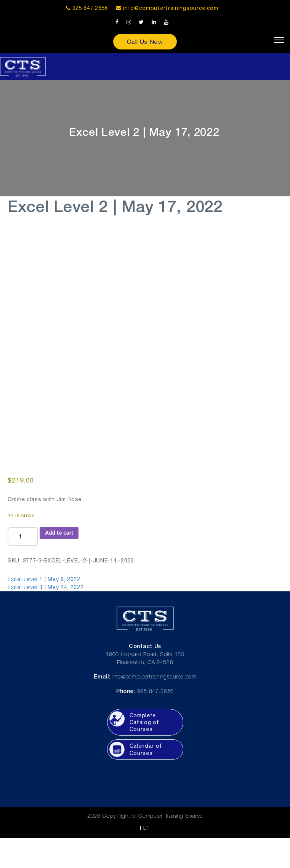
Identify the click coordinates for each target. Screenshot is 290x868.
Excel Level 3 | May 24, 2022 (46, 587)
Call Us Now (145, 41)
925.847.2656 (87, 8)
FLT (145, 828)
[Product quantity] (23, 537)
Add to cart (59, 533)
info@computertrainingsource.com (171, 8)
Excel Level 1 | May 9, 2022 (44, 579)
